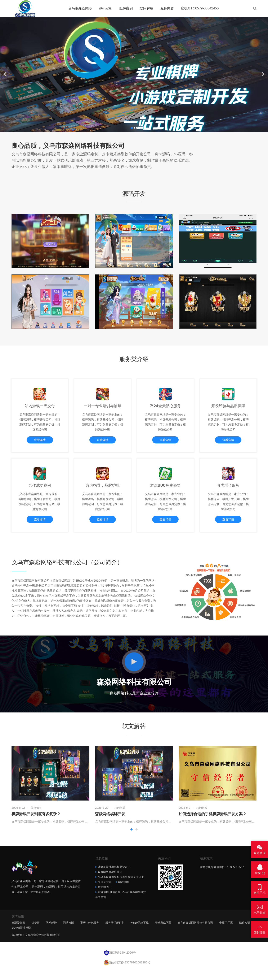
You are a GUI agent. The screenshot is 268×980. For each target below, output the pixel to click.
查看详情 (40, 443)
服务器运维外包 (115, 933)
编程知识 (245, 933)
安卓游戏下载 (163, 933)
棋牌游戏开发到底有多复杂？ (36, 824)
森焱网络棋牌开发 (110, 824)
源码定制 (106, 8)
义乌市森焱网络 (80, 8)
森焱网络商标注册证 (110, 882)
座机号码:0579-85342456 (200, 8)
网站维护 (51, 933)
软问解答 (147, 8)
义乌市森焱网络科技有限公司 (195, 933)
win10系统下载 (140, 933)
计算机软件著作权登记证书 (114, 877)
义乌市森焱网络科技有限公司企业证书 (121, 887)
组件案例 (126, 8)
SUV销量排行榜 (21, 938)
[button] (131, 128)
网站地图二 (105, 897)
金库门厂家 (226, 933)
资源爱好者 (18, 933)
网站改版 (68, 933)
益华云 (35, 933)
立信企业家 (105, 892)
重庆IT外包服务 (90, 933)
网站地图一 (125, 892)
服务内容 (167, 8)
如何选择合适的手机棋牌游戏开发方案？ (213, 824)
